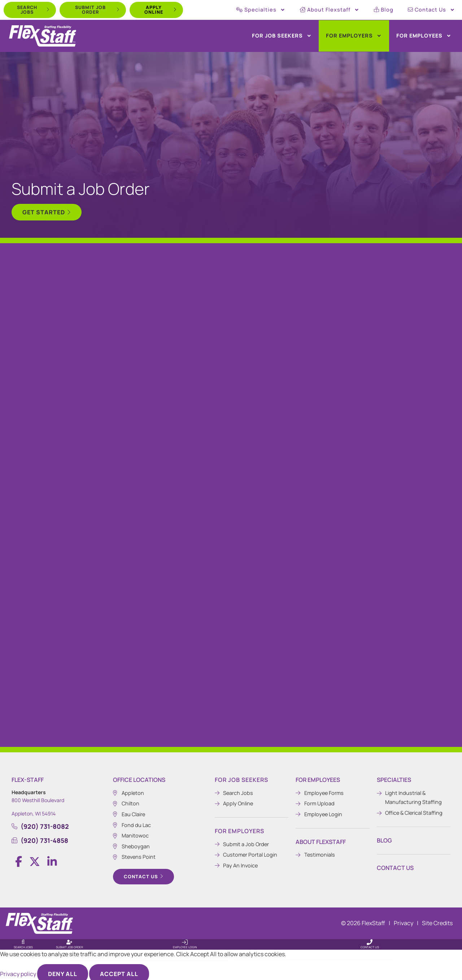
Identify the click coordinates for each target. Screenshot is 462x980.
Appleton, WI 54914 (34, 810)
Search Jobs (23, 943)
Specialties (261, 10)
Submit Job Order (69, 943)
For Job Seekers (282, 36)
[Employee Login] (185, 939)
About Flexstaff (329, 10)
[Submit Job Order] (69, 939)
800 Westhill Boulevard (38, 797)
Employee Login (185, 943)
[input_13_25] (231, 947)
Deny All (63, 970)
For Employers (354, 36)
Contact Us (431, 10)
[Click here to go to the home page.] (43, 36)
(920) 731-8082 (314, 709)
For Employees (424, 36)
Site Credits (437, 919)
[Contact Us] (370, 939)
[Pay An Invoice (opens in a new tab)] (252, 862)
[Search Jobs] (23, 939)
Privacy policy (19, 970)
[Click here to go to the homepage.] (39, 920)
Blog (384, 10)
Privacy (404, 919)
